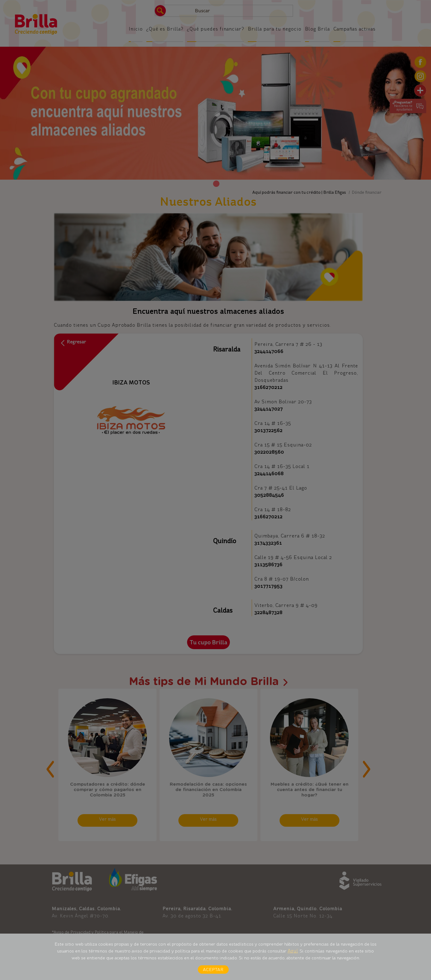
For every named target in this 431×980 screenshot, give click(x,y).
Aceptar (213, 970)
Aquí (293, 951)
